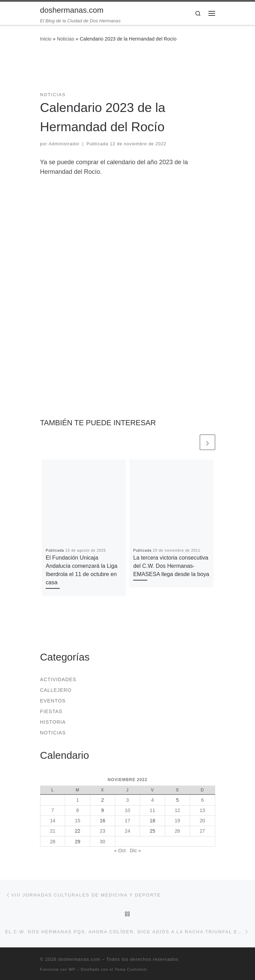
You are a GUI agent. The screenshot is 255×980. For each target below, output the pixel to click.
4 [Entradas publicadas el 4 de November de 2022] (152, 800)
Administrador (64, 144)
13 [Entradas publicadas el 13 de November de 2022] (202, 810)
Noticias (66, 39)
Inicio (46, 39)
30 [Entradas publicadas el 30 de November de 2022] (103, 842)
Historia (53, 722)
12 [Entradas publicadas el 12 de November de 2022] (177, 810)
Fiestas (51, 711)
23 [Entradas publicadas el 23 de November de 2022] (103, 831)
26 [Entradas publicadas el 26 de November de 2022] (177, 831)
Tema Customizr (131, 969)
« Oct (120, 851)
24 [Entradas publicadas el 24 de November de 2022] (128, 831)
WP (72, 969)
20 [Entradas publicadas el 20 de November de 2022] (202, 821)
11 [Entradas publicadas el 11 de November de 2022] (152, 810)
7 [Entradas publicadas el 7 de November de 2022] (53, 810)
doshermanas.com (79, 959)
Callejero (56, 690)
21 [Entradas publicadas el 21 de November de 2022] (53, 831)
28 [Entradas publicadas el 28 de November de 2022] (53, 842)
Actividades (58, 679)
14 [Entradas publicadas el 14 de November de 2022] (53, 821)
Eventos (53, 701)
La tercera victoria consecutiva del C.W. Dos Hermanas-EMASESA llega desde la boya (171, 566)
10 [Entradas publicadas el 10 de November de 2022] (128, 810)
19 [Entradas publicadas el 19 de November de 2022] (177, 821)
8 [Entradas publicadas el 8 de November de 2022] (78, 810)
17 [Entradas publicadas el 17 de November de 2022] (128, 821)
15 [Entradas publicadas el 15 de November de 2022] (78, 821)
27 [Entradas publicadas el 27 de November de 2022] (202, 831)
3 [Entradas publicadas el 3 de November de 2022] (127, 800)
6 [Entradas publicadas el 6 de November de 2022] (202, 800)
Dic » (135, 851)
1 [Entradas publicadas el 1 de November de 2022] (78, 800)
